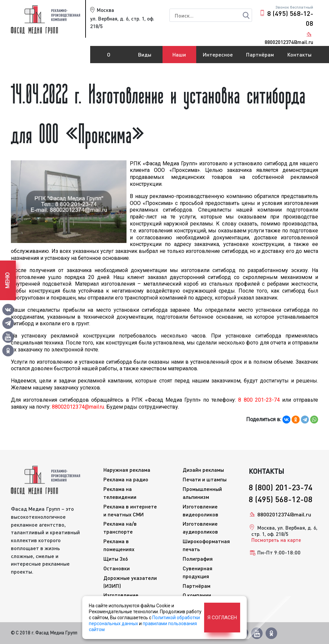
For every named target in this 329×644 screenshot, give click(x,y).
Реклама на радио (126, 479)
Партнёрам (260, 54)
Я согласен (222, 618)
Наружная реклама (127, 470)
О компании (109, 57)
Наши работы (179, 57)
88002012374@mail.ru (284, 514)
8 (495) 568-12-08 (290, 18)
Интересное (218, 54)
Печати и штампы (205, 479)
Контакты (299, 54)
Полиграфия (198, 559)
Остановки (117, 568)
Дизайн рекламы (203, 470)
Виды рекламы (145, 57)
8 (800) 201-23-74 (281, 487)
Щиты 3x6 (116, 559)
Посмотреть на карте (276, 540)
